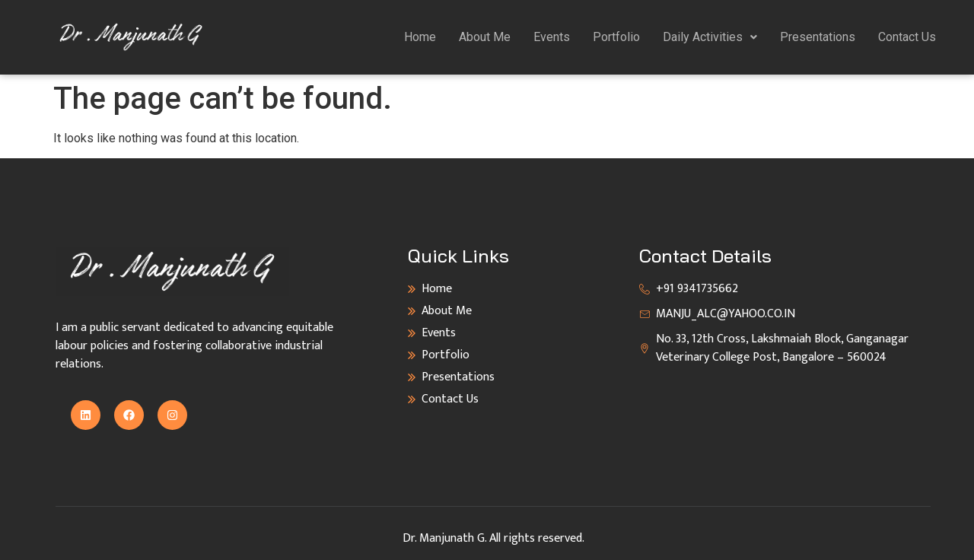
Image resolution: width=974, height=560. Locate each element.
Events (552, 37)
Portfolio (616, 37)
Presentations (818, 37)
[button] (710, 37)
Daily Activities (710, 37)
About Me (485, 37)
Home (420, 37)
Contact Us (907, 37)
